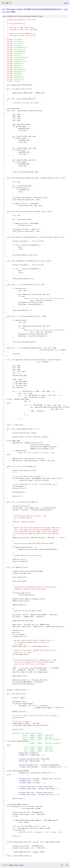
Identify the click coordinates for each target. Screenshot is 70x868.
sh (4, 12)
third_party (11, 9)
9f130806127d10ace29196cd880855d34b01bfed (42, 9)
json (67, 865)
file (40, 16)
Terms (22, 865)
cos (3, 9)
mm (8, 12)
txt (62, 865)
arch (66, 9)
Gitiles (11, 865)
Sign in (66, 3)
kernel (19, 9)
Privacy (16, 865)
